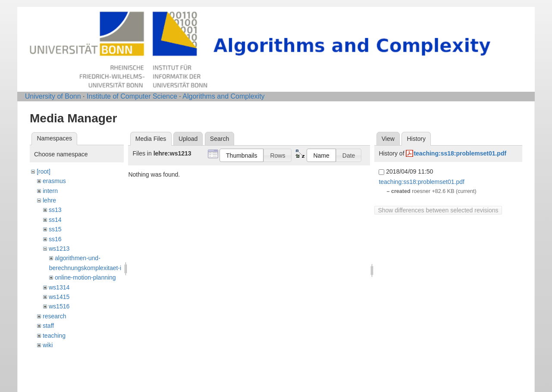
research (54, 316)
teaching (54, 336)
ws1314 (59, 287)
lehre (49, 200)
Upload (188, 139)
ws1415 (59, 297)
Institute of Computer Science (132, 96)
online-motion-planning (85, 277)
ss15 (55, 229)
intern (50, 191)
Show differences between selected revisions (438, 210)
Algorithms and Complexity (223, 96)
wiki (48, 345)
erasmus (54, 181)
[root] (44, 171)
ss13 (55, 210)
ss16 (55, 239)
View (388, 139)
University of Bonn (53, 96)
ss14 (55, 220)
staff (48, 326)
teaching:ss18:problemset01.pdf (460, 153)
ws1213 (59, 249)
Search (220, 139)
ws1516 (59, 306)
